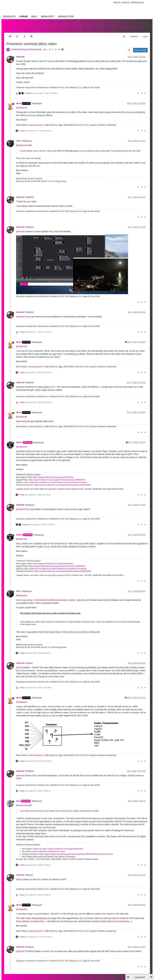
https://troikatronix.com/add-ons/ (37, 482)
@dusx (19, 879)
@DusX (29, 875)
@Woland (30, 505)
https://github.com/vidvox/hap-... (32, 921)
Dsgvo (126, 3)
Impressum (137, 3)
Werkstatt (48, 16)
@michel (20, 231)
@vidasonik (22, 108)
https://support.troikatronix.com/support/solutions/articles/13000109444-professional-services (76, 854)
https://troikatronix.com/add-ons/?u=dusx (49, 851)
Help (34, 16)
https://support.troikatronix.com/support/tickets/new (53, 477)
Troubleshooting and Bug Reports (26, 49)
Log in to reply (140, 50)
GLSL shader (51, 547)
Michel (19, 103)
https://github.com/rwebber (65, 857)
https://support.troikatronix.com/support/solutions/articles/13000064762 (57, 480)
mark (18, 141)
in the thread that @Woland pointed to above (54, 600)
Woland (19, 442)
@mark (29, 663)
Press (117, 3)
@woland (21, 509)
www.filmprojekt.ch (36, 125)
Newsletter (66, 16)
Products (9, 16)
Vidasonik (20, 57)
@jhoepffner (31, 547)
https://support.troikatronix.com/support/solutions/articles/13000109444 (63, 485)
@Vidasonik (37, 104)
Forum (23, 16)
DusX (18, 801)
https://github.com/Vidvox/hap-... (117, 921)
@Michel (23, 163)
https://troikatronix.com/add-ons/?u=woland (69, 482)
